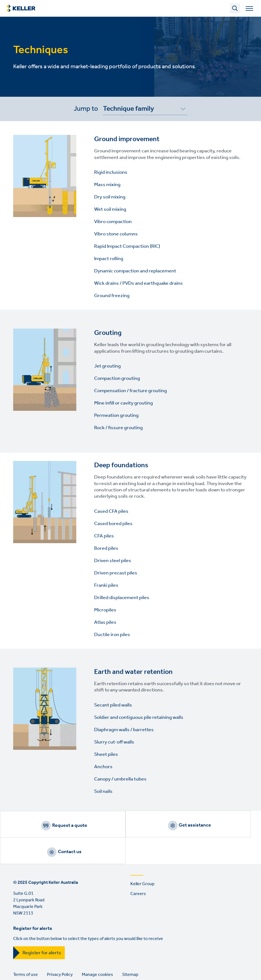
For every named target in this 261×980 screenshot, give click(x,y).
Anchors (103, 767)
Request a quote (50, 825)
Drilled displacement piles (122, 598)
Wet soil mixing (110, 209)
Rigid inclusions (111, 172)
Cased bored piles (113, 524)
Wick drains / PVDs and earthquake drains (138, 283)
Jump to (86, 109)
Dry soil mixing (110, 197)
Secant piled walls (113, 705)
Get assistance (137, 825)
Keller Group (142, 860)
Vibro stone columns (116, 234)
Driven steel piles (113, 561)
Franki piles (106, 585)
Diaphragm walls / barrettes (124, 730)
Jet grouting (107, 366)
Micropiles (105, 610)
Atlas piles (105, 622)
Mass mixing (107, 185)
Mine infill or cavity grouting (124, 403)
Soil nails (103, 791)
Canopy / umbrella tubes (120, 779)
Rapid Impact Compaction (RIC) (127, 246)
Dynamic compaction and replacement (135, 271)
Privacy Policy (60, 950)
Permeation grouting (116, 415)
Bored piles (106, 548)
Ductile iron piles (112, 635)
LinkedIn (19, 973)
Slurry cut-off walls (114, 742)
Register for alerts (42, 928)
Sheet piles (106, 754)
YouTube (34, 973)
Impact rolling (109, 259)
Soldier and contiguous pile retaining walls (139, 717)
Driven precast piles (116, 573)
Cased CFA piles (111, 511)
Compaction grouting (117, 378)
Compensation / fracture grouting (130, 391)
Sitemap (130, 950)
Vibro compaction (113, 222)
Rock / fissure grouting (118, 428)
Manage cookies (97, 950)
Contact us (224, 825)
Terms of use (26, 950)
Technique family (128, 110)
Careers (138, 869)
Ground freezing (112, 296)
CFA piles (104, 536)
